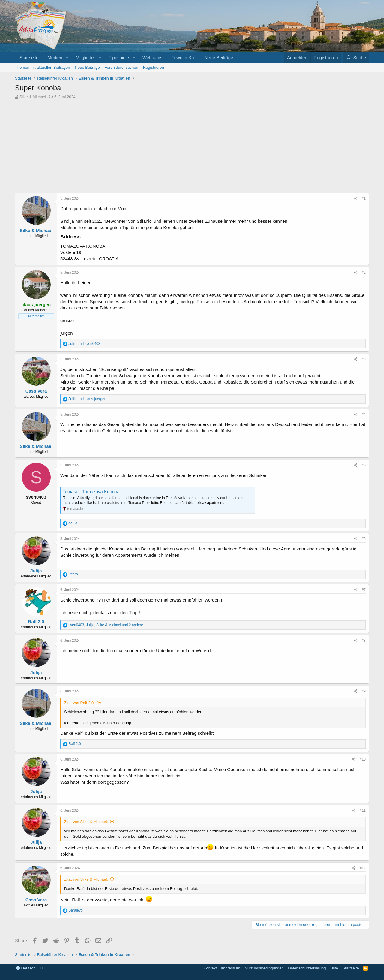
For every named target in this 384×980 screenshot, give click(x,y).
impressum (231, 968)
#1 (364, 198)
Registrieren (154, 67)
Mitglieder (85, 57)
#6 (364, 539)
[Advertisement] (192, 148)
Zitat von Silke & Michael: (86, 822)
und (84, 344)
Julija (36, 571)
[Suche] (356, 57)
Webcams (152, 57)
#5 (364, 465)
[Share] (356, 199)
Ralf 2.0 (36, 621)
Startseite (29, 57)
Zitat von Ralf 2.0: (79, 703)
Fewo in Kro (183, 57)
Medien (55, 57)
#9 (364, 691)
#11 (363, 810)
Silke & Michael (33, 97)
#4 (364, 415)
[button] (67, 57)
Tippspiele (119, 57)
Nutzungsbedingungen (264, 968)
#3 (364, 359)
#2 (364, 273)
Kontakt (210, 968)
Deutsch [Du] (30, 968)
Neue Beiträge (219, 57)
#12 (363, 868)
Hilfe (334, 968)
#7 (364, 590)
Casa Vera (36, 391)
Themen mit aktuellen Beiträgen (43, 67)
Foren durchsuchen (121, 67)
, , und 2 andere (106, 625)
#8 (364, 641)
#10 (363, 759)
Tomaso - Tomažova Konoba (91, 492)
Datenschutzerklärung (307, 968)
